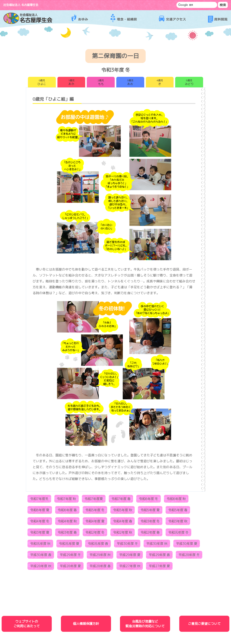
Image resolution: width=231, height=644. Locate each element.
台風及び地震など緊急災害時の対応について (145, 625)
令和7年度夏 (94, 500)
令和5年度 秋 (123, 511)
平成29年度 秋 (100, 556)
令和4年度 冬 (40, 522)
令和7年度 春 (121, 500)
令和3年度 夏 (40, 533)
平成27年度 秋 (130, 567)
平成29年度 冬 (70, 556)
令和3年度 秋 (178, 522)
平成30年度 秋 (157, 545)
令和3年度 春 (67, 533)
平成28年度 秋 (41, 567)
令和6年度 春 (67, 511)
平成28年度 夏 (70, 567)
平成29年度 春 (159, 556)
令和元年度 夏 (69, 545)
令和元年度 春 (98, 545)
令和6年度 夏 (40, 511)
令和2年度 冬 (95, 533)
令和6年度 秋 (176, 500)
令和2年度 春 (150, 533)
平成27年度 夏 (159, 567)
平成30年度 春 (41, 556)
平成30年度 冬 (127, 545)
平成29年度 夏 (130, 556)
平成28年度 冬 (189, 556)
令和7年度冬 (39, 500)
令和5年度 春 (178, 511)
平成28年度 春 (100, 567)
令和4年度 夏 (95, 522)
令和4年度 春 (123, 522)
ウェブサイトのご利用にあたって (27, 625)
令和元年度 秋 (40, 545)
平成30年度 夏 (187, 545)
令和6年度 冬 (148, 500)
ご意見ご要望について (204, 625)
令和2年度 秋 (123, 533)
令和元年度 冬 (178, 533)
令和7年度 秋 (66, 500)
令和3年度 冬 (150, 522)
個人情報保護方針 (86, 625)
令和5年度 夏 (150, 511)
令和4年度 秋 (67, 522)
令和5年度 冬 (95, 511)
